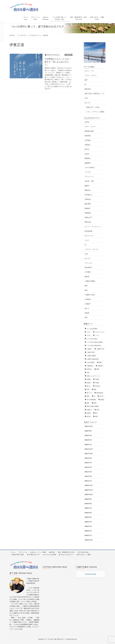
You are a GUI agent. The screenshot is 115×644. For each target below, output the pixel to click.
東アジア (89, 393)
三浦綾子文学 (100, 349)
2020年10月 (89, 494)
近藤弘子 (89, 410)
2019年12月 (89, 540)
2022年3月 (88, 440)
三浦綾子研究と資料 (18, 555)
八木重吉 (88, 272)
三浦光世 (88, 299)
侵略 (100, 362)
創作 (86, 286)
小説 (86, 98)
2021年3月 (88, 476)
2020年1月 (88, 535)
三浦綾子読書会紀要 (93, 359)
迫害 (98, 410)
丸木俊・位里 (89, 181)
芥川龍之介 (88, 195)
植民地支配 (100, 393)
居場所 (89, 383)
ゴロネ (89, 335)
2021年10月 (89, 454)
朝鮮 (95, 389)
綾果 (88, 396)
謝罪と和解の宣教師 (93, 406)
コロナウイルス (100, 332)
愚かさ (89, 386)
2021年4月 (88, 472)
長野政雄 (88, 213)
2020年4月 (88, 522)
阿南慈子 (88, 208)
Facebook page (91, 574)
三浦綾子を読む (90, 295)
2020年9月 (88, 499)
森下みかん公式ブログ (66, 555)
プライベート (89, 177)
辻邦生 (87, 154)
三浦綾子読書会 (90, 281)
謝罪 (95, 403)
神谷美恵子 (88, 267)
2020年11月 (89, 490)
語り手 (101, 396)
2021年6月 (88, 467)
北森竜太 (100, 366)
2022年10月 (89, 426)
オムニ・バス (89, 71)
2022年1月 (88, 444)
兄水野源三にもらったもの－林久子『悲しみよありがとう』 (58, 62)
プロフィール (23, 552)
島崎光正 (88, 190)
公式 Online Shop (83, 552)
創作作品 (88, 89)
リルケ (87, 240)
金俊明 (89, 413)
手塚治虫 (88, 199)
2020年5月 (88, 517)
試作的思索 (88, 231)
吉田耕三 (89, 369)
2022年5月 (88, 435)
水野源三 (69, 55)
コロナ (89, 332)
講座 (88, 403)
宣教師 (89, 379)
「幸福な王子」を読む (92, 107)
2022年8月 (88, 431)
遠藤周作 (88, 163)
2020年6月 (88, 513)
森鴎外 (87, 186)
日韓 (88, 389)
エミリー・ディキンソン (93, 227)
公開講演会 (90, 366)
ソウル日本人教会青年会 (94, 346)
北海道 (87, 313)
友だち (87, 308)
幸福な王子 (88, 217)
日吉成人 (98, 386)
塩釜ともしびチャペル (93, 376)
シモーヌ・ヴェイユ (91, 249)
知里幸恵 (88, 136)
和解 (98, 369)
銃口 (96, 413)
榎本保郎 (88, 204)
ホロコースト (89, 236)
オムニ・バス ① (95, 52)
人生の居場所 (91, 362)
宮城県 (97, 379)
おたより (88, 103)
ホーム (13, 552)
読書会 (102, 400)
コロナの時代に (90, 167)
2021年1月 (88, 481)
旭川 (86, 317)
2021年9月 (88, 458)
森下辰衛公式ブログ (33, 555)
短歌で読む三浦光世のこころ (94, 93)
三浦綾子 (88, 304)
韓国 (96, 416)
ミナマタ (88, 172)
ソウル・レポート (91, 75)
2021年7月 (88, 463)
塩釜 (88, 373)
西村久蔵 (88, 222)
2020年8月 (88, 504)
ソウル (97, 335)
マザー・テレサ (90, 127)
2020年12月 (89, 485)
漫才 (86, 80)
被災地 (87, 277)
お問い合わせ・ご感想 (83, 555)
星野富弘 (88, 158)
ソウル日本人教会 (92, 339)
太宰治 (87, 122)
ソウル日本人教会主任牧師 (95, 342)
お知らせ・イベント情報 (38, 552)
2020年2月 (88, 531)
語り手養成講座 (91, 400)
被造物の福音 (89, 131)
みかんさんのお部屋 (49, 555)
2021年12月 (89, 449)
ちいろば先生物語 (92, 329)
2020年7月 (88, 508)
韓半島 (89, 416)
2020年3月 (88, 526)
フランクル (88, 263)
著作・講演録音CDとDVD (66, 552)
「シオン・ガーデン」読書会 (94, 112)
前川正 (87, 149)
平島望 (97, 383)
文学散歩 (88, 140)
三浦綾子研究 (91, 352)
